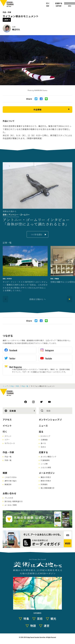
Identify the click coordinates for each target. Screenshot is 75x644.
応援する (43, 452)
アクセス (7, 420)
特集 (26, 619)
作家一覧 (8, 460)
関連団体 (8, 484)
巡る (41, 432)
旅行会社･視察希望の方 (14, 501)
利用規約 (44, 484)
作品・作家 (7, 12)
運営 (47, 626)
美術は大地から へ (37, 299)
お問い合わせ (10, 493)
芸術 (40, 619)
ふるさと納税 (46, 467)
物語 (33, 626)
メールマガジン (47, 473)
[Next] (70, 299)
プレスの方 (9, 498)
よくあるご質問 (11, 505)
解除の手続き (46, 481)
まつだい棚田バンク (49, 457)
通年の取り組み (11, 481)
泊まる (43, 447)
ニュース (43, 426)
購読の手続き (46, 477)
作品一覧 (25, 386)
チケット (8, 436)
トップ (5, 386)
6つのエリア (46, 436)
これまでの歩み (11, 477)
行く (5, 432)
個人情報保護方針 (48, 488)
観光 (53, 619)
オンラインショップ (49, 420)
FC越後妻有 (45, 460)
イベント (7, 426)
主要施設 (44, 440)
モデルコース (10, 443)
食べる (43, 443)
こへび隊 (44, 464)
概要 (5, 473)
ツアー (7, 440)
